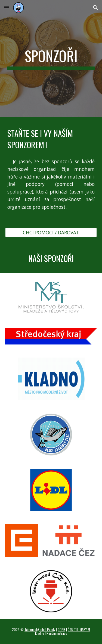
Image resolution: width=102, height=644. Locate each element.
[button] (7, 7)
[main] (51, 59)
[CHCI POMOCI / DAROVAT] (51, 233)
